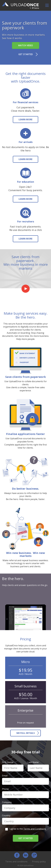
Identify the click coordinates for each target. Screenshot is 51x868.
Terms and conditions (16, 862)
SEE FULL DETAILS (26, 733)
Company (7, 802)
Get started (26, 54)
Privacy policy (39, 862)
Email (5, 776)
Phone (5, 789)
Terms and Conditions (35, 829)
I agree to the (26, 829)
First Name (8, 762)
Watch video (26, 45)
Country (6, 815)
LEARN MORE (26, 119)
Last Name (33, 762)
